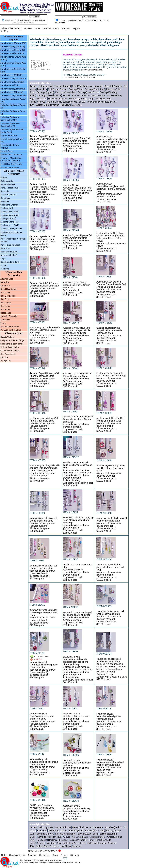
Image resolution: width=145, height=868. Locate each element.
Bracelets (5, 191)
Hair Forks (5, 306)
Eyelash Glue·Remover (47, 105)
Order (37, 28)
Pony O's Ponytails (9, 316)
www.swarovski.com (93, 70)
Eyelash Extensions (9, 136)
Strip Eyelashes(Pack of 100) (13, 43)
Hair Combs (6, 303)
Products (28, 28)
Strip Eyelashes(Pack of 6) (12, 53)
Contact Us (44, 855)
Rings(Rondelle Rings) (10, 262)
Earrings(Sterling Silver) (11, 229)
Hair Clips (5, 299)
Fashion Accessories (10, 347)
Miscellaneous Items (10, 167)
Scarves (4, 265)
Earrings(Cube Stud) (9, 215)
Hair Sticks (5, 309)
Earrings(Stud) (7, 208)
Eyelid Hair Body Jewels (11, 164)
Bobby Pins (5, 286)
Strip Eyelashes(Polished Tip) (14, 96)
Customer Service (51, 28)
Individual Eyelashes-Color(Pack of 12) (10, 125)
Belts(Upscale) (46, 86)
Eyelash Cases (7, 151)
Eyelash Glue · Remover (11, 155)
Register (77, 28)
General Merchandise (10, 351)
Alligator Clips (7, 279)
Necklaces (5, 248)
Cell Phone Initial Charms (12, 344)
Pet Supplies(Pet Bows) (11, 330)
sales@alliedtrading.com (29, 862)
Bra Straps (5, 198)
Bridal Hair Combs (9, 289)
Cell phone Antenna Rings (12, 340)
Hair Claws (5, 292)
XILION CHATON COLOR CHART (80, 77)
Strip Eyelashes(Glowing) (12, 92)
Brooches (5, 201)
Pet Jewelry (6, 361)
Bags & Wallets (7, 337)
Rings (3, 258)
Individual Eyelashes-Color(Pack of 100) (10, 119)
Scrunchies (5, 320)
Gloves (3, 235)
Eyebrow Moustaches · (11, 159)
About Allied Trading (11, 28)
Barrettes (5, 282)
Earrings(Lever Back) (10, 225)
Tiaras (3, 323)
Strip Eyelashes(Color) (10, 85)
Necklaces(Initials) (9, 255)
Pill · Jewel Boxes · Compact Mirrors (88, 96)
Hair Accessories (8, 354)
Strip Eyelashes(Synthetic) (12, 82)
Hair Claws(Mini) (8, 296)
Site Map (4, 31)
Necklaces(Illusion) (9, 252)
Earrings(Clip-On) (8, 218)
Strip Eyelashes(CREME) (11, 75)
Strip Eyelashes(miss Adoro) (13, 79)
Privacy (64, 855)
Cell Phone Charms (9, 205)
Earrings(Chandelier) (10, 222)
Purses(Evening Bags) (10, 245)
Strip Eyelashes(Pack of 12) (13, 50)
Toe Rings (5, 269)
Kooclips (4, 357)
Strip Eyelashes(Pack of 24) (13, 47)
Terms (55, 855)
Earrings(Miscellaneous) (11, 232)
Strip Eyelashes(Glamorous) (13, 89)
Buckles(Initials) (8, 184)
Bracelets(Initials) (8, 195)
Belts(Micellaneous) (9, 188)
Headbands (6, 313)
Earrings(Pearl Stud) (9, 212)
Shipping (66, 28)
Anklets (4, 178)
